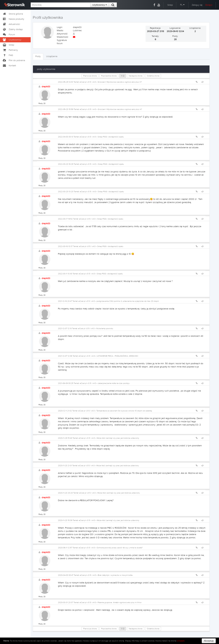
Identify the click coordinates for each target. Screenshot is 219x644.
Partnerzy (10, 50)
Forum (9, 35)
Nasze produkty (13, 19)
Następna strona (136, 76)
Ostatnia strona (153, 76)
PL (182, 5)
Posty (38, 56)
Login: (60, 27)
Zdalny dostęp (13, 29)
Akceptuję (209, 641)
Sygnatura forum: (62, 42)
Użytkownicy (100, 5)
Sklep (170, 5)
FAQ (8, 55)
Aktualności (11, 24)
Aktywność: (62, 34)
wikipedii (181, 641)
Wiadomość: (63, 37)
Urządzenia (52, 56)
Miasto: (60, 31)
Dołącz (209, 5)
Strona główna (13, 14)
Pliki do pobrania (14, 60)
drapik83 (46, 87)
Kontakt (9, 66)
